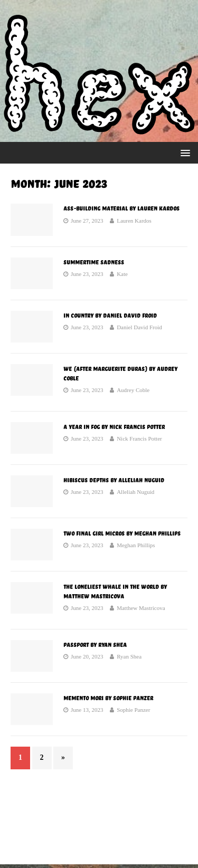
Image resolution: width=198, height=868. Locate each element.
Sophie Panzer (133, 710)
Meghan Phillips (136, 545)
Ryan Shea (129, 656)
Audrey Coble (133, 390)
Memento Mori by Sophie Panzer (108, 698)
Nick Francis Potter (139, 438)
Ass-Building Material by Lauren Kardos (121, 208)
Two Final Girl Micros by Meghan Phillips (122, 533)
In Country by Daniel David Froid (110, 316)
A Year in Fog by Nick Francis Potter (114, 427)
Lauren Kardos (134, 221)
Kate (122, 274)
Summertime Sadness (94, 262)
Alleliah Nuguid (135, 492)
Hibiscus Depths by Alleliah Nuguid (114, 480)
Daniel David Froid (139, 327)
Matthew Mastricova (141, 608)
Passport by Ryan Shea (95, 645)
